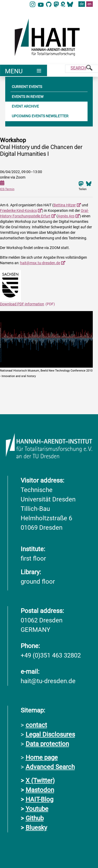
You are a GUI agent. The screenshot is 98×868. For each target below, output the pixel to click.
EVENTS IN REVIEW (28, 97)
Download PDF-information (22, 304)
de (82, 4)
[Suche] (82, 69)
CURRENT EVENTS (27, 87)
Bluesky (36, 828)
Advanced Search (50, 767)
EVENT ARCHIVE (25, 106)
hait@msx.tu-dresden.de (40, 263)
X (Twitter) (40, 781)
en (90, 4)
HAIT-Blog (39, 799)
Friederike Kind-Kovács (18, 211)
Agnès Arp (66, 216)
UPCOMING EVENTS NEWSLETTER (40, 116)
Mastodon (40, 790)
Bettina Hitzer (65, 205)
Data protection (47, 744)
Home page (42, 758)
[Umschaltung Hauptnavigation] (24, 70)
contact (36, 725)
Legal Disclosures (50, 734)
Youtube (37, 809)
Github (35, 818)
